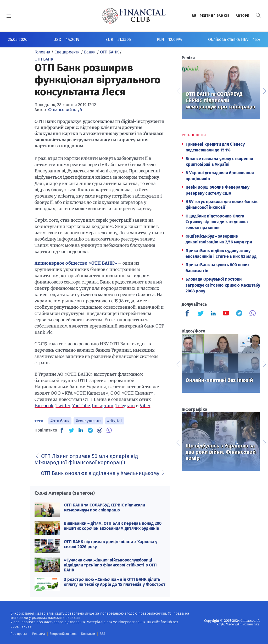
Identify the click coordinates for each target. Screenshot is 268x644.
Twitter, (63, 406)
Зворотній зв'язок (63, 634)
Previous (178, 90)
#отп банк (60, 421)
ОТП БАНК (44, 59)
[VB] (109, 430)
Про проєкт (19, 634)
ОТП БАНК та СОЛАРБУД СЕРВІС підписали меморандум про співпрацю (104, 507)
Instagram (103, 406)
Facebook (44, 406)
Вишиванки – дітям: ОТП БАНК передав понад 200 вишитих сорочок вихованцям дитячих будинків (113, 526)
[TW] (71, 430)
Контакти (87, 634)
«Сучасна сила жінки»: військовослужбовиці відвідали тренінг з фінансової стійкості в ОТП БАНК (110, 565)
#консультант (88, 421)
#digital (115, 421)
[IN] (81, 430)
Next (264, 90)
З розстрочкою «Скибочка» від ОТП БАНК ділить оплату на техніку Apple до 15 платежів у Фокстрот (115, 582)
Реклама (38, 634)
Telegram (125, 406)
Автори (243, 16)
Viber (145, 406)
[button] (258, 16)
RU (194, 16)
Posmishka (251, 624)
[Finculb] (188, 314)
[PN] (100, 430)
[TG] (90, 430)
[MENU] (9, 16)
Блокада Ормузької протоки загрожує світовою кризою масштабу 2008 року (223, 285)
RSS (101, 634)
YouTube (81, 406)
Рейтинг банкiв (215, 16)
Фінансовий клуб (65, 110)
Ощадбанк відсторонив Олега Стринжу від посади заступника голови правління (217, 222)
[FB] (62, 430)
